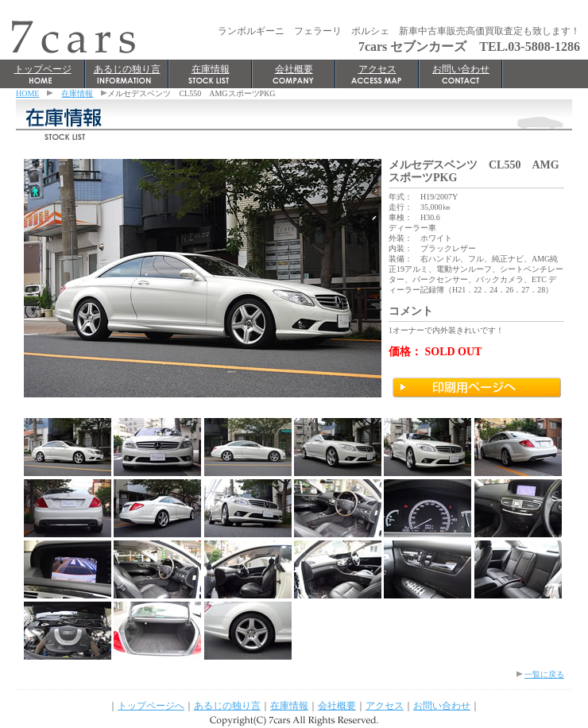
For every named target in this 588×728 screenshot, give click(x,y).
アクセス (377, 69)
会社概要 (294, 69)
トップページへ (151, 706)
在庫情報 (211, 69)
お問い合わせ (461, 69)
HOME (27, 93)
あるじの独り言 (127, 69)
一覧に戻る (544, 674)
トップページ (43, 69)
